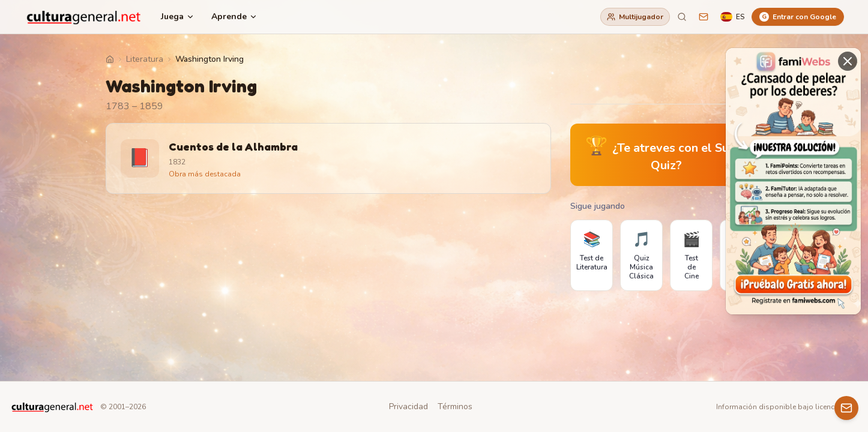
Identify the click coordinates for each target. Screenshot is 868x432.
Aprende (234, 16)
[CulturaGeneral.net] (84, 17)
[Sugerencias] (704, 17)
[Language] (732, 17)
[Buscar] (682, 17)
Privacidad (408, 406)
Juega (178, 16)
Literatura (145, 59)
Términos (455, 406)
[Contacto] (846, 408)
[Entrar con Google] (798, 17)
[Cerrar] (848, 61)
